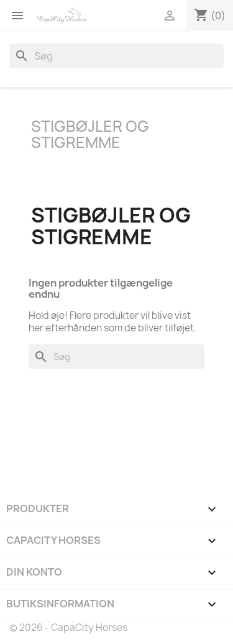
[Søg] (116, 56)
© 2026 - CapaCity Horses (68, 628)
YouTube (55, 437)
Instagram (89, 437)
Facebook (21, 437)
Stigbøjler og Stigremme (90, 134)
